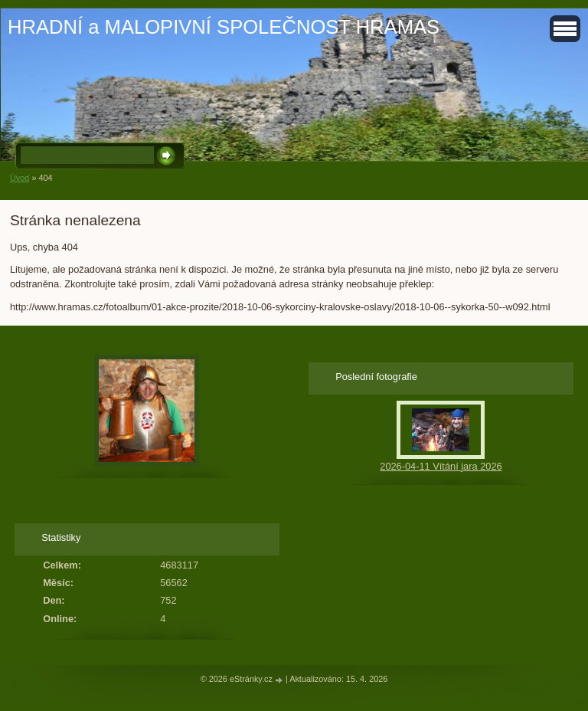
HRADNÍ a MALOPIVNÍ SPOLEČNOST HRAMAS (224, 27)
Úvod (20, 178)
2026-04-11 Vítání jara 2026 (441, 466)
